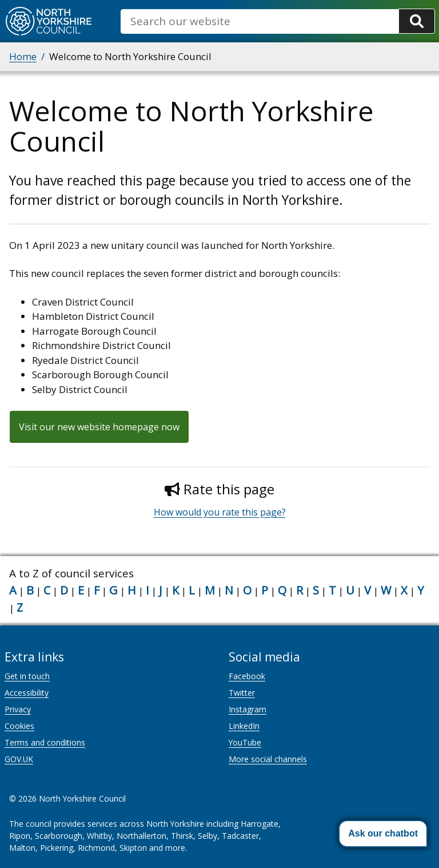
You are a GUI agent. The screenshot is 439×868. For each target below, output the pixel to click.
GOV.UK (19, 759)
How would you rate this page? (220, 512)
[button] (383, 834)
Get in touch (27, 676)
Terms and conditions (45, 742)
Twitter (242, 693)
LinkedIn (244, 726)
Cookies (19, 726)
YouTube (245, 742)
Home (23, 56)
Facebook (247, 676)
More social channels (268, 759)
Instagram (248, 709)
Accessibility (27, 693)
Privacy (18, 709)
